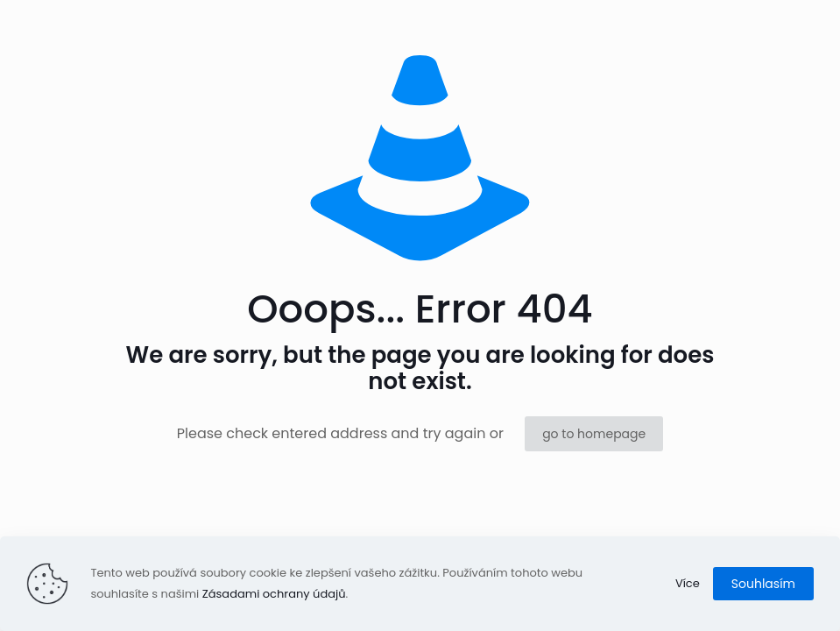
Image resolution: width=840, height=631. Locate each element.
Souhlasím (763, 584)
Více (688, 583)
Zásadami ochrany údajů (274, 594)
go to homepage (594, 434)
